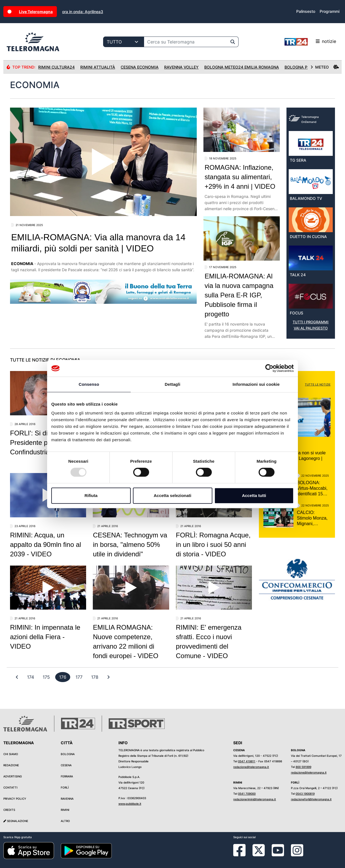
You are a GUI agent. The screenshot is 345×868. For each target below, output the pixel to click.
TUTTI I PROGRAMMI (311, 322)
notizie (310, 42)
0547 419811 (247, 761)
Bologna (68, 754)
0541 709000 (247, 794)
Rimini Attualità (98, 67)
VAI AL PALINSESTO (311, 328)
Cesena (66, 765)
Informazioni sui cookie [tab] (256, 384)
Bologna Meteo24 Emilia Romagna (242, 67)
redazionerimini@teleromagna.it (255, 799)
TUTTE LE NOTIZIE (318, 384)
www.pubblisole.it (130, 804)
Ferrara (67, 776)
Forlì (65, 787)
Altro (65, 821)
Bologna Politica (304, 67)
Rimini (65, 810)
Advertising (13, 776)
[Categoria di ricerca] (124, 42)
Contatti (10, 787)
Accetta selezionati (172, 495)
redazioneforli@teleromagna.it (311, 799)
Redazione (11, 765)
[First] (17, 677)
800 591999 (303, 767)
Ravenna (67, 799)
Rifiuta (91, 495)
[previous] (31, 677)
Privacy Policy (15, 799)
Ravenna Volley (181, 67)
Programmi (330, 11)
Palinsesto (306, 11)
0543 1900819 (305, 794)
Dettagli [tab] (173, 384)
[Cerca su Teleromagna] (186, 42)
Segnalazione (16, 821)
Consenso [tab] (89, 384)
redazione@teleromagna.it (251, 767)
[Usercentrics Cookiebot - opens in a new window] (269, 368)
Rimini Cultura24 (56, 67)
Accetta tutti (254, 495)
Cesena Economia (140, 67)
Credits (9, 810)
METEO (325, 67)
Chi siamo (11, 754)
